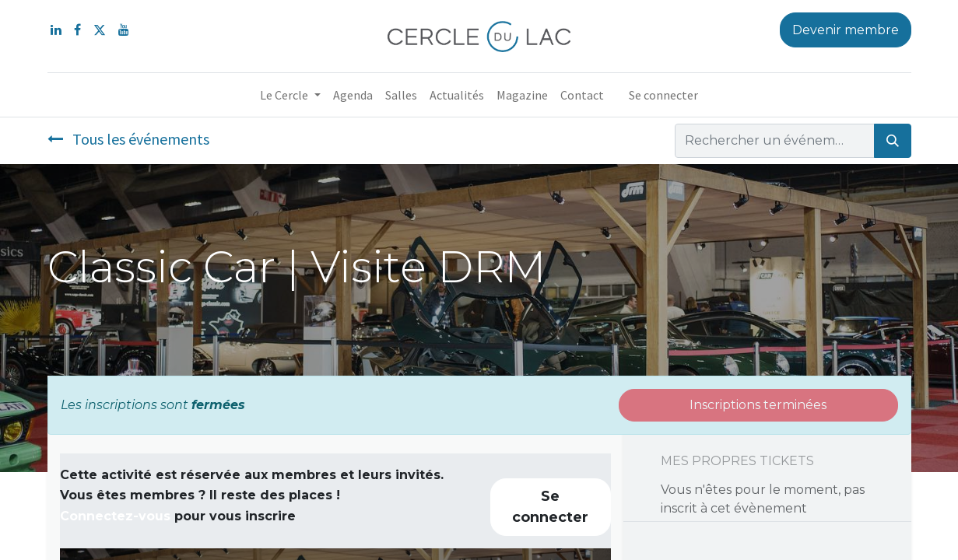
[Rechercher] (893, 141)
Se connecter (663, 95)
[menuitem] (353, 95)
